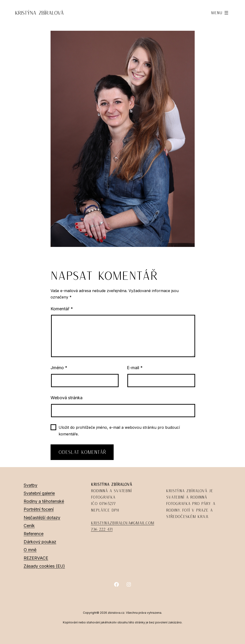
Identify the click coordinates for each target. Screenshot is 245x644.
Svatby (30, 485)
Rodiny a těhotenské (44, 501)
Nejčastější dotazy (42, 518)
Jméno (59, 368)
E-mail (135, 368)
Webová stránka (67, 398)
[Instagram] (129, 584)
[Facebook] (116, 584)
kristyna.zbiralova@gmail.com (123, 523)
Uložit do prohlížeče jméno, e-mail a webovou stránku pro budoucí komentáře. (119, 431)
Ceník (29, 526)
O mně (30, 550)
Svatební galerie (39, 493)
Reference (34, 534)
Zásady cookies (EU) (44, 566)
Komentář (62, 309)
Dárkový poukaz (40, 542)
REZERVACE (36, 558)
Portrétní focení (39, 509)
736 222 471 (102, 529)
